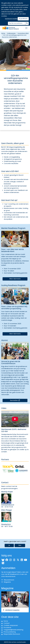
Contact (7, 623)
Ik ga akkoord (23, 19)
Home (3, 33)
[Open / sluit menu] (26, 28)
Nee (20, 545)
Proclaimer (7, 628)
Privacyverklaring (10, 632)
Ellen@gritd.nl (6, 524)
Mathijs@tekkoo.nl (8, 505)
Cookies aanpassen (11, 625)
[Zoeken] (17, 23)
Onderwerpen (11, 33)
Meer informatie (15, 279)
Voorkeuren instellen (11, 19)
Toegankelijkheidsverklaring (13, 630)
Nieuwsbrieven (8, 580)
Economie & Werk (23, 33)
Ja (9, 545)
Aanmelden (19, 400)
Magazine (6, 582)
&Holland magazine (11, 610)
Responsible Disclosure (12, 634)
